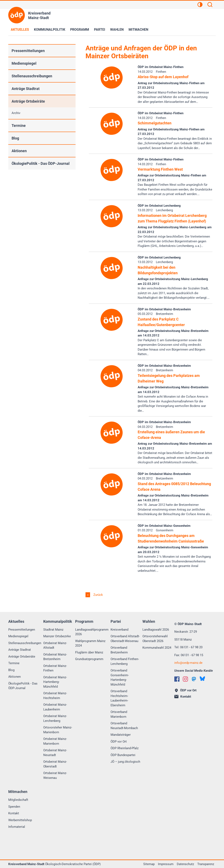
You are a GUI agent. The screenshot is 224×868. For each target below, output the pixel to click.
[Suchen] (210, 5)
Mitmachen (138, 30)
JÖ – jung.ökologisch (125, 762)
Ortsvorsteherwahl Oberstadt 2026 (155, 639)
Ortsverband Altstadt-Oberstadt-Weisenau (125, 639)
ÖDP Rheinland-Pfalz (125, 748)
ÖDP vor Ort (119, 742)
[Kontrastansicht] (200, 5)
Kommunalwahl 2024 (157, 648)
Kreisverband (119, 630)
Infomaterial (17, 827)
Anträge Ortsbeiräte (28, 101)
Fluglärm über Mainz (89, 652)
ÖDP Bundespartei (123, 755)
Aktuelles (20, 30)
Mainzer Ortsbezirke (57, 636)
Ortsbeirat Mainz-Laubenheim (55, 707)
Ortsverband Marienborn (119, 714)
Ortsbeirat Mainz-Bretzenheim (55, 657)
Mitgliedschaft (18, 800)
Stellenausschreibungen (32, 76)
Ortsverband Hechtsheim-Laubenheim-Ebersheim (119, 698)
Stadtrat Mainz (53, 630)
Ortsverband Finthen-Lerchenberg (125, 661)
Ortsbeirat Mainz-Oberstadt (55, 764)
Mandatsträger (121, 735)
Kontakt (14, 813)
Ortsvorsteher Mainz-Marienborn (58, 730)
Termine (19, 126)
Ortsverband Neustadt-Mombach (124, 726)
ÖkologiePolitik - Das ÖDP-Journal (41, 163)
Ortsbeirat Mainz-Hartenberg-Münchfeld (55, 682)
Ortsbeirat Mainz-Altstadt (55, 645)
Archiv (16, 113)
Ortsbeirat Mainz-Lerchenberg (55, 718)
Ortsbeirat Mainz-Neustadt (55, 753)
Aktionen (19, 151)
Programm (80, 30)
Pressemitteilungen (28, 51)
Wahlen (117, 30)
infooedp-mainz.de (188, 663)
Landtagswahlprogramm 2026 (92, 632)
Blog (15, 138)
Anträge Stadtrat (26, 89)
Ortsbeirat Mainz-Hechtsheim (55, 696)
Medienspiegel (24, 63)
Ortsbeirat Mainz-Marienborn (55, 741)
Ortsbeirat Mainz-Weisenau (55, 775)
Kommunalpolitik (50, 30)
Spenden (14, 807)
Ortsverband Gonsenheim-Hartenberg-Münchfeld (120, 677)
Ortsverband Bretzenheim (119, 650)
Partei (100, 30)
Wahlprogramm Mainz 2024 (90, 643)
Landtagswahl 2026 (156, 630)
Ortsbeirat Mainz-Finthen (55, 668)
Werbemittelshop (20, 820)
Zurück (98, 595)
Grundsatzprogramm (89, 659)
